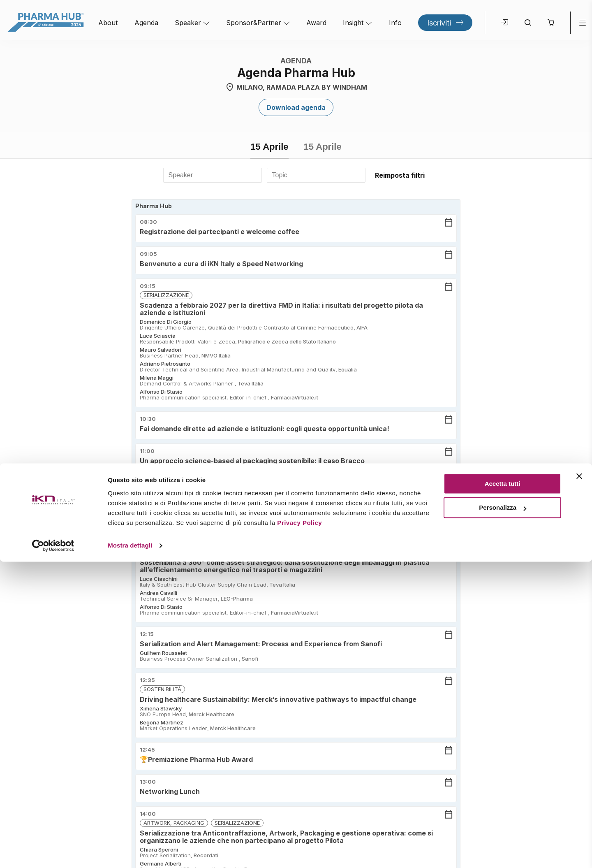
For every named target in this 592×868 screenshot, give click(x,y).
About (108, 23)
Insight (353, 23)
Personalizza (503, 814)
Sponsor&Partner (254, 23)
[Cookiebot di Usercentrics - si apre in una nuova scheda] (53, 852)
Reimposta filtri (400, 175)
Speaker (188, 23)
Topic (280, 175)
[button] (551, 23)
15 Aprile (269, 147)
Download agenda (296, 107)
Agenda (146, 23)
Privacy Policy (299, 829)
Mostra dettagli (130, 852)
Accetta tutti (503, 790)
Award (316, 23)
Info (395, 23)
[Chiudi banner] (579, 782)
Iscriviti (439, 23)
